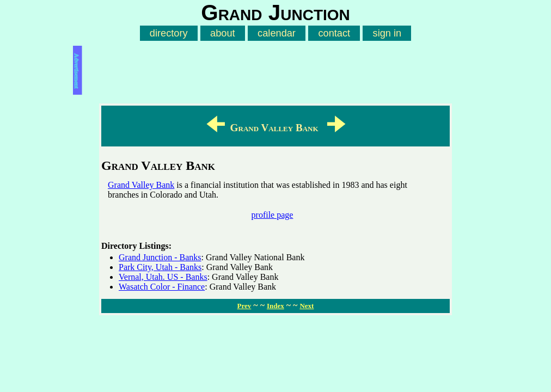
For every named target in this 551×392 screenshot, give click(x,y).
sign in (387, 33)
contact (334, 33)
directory (169, 33)
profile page (273, 215)
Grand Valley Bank (141, 185)
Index (275, 306)
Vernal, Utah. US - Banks (163, 277)
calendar (277, 33)
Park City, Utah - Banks (160, 267)
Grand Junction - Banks (160, 257)
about (223, 33)
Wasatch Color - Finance (162, 287)
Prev (244, 306)
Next (307, 306)
